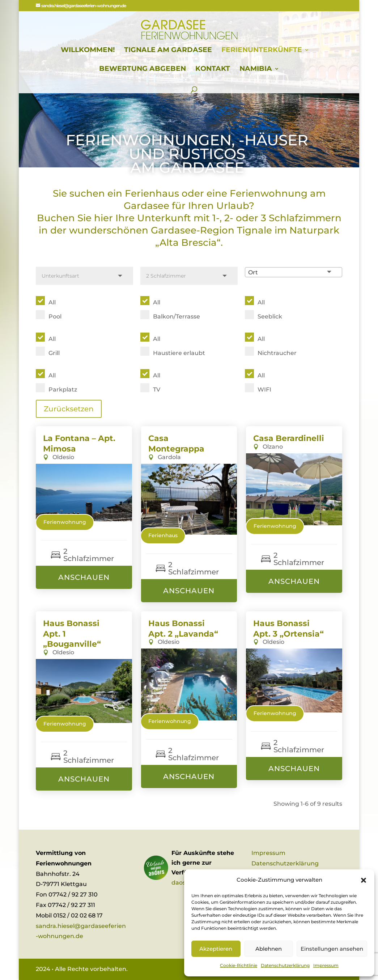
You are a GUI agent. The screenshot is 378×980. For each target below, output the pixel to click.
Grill (54, 353)
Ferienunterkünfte (262, 51)
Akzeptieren (216, 949)
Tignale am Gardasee (168, 51)
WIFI (264, 390)
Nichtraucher (277, 353)
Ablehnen (269, 949)
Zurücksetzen (69, 409)
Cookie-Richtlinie (239, 965)
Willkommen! (88, 51)
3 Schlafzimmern (300, 218)
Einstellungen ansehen (332, 949)
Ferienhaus (163, 535)
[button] (364, 880)
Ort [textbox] (253, 272)
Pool (55, 316)
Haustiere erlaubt (179, 353)
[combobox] (294, 272)
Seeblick (270, 316)
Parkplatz (63, 390)
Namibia (256, 69)
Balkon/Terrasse (177, 316)
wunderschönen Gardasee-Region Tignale (172, 230)
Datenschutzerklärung (285, 965)
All (52, 302)
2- (229, 218)
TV (157, 390)
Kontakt (213, 69)
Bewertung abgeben (143, 69)
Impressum (326, 965)
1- (216, 218)
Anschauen (84, 577)
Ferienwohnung (65, 522)
